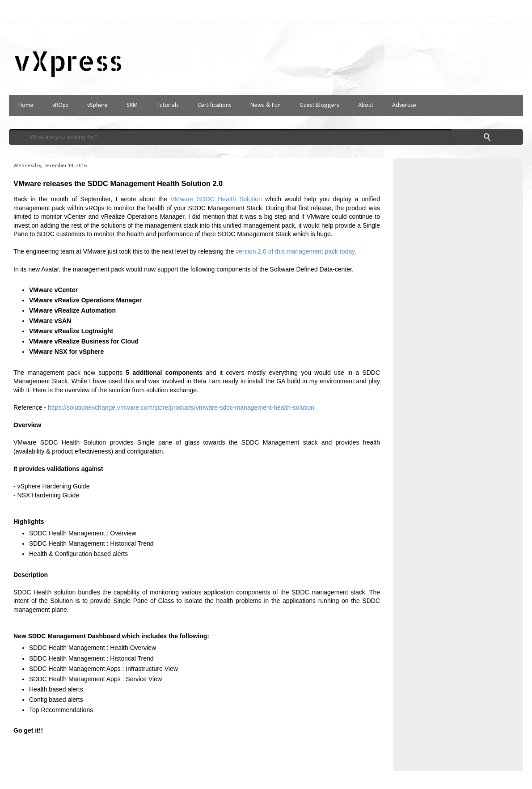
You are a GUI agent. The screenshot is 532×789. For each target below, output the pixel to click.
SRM (132, 105)
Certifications (215, 105)
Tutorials (168, 105)
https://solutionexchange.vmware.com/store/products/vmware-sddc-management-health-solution (181, 407)
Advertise (404, 105)
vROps (60, 105)
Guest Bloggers (319, 105)
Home (26, 105)
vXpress (68, 61)
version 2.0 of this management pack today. (296, 251)
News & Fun (266, 105)
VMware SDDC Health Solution (216, 199)
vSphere (97, 105)
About (366, 105)
